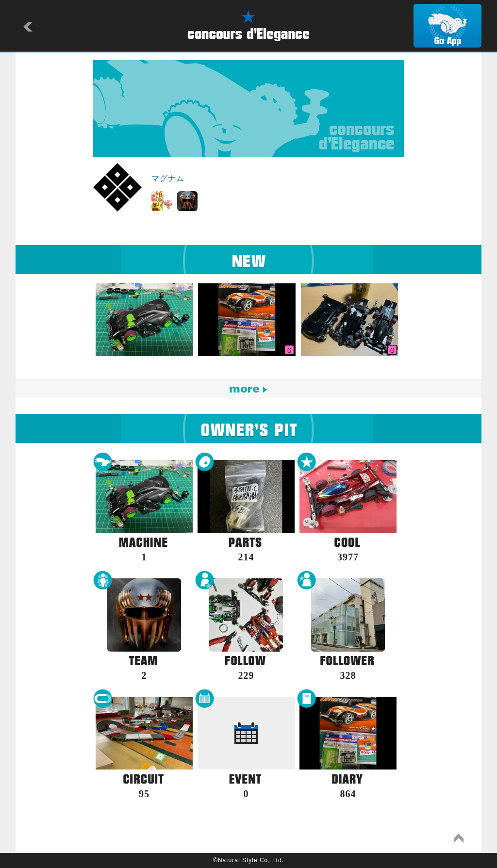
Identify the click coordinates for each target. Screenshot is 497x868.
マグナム (168, 178)
